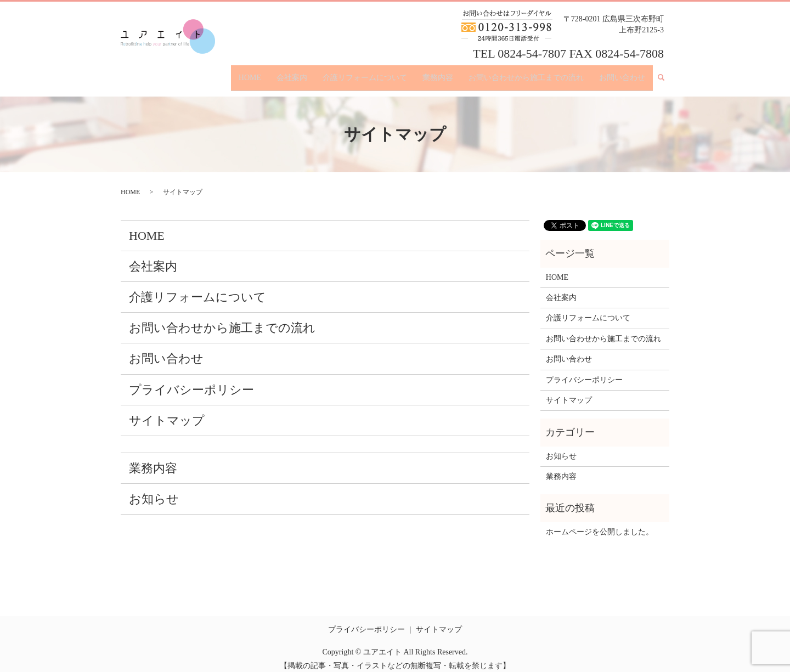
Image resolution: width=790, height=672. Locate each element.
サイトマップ (167, 412)
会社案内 (292, 73)
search (665, 74)
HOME (250, 73)
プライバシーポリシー (191, 381)
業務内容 (438, 73)
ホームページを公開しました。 (600, 523)
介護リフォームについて (365, 73)
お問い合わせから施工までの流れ (526, 73)
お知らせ (154, 491)
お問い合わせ (622, 73)
